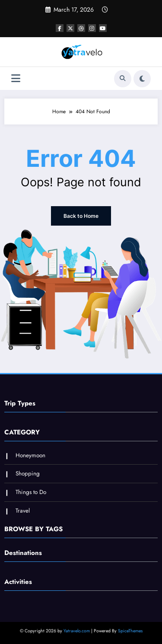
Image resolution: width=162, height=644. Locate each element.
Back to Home (81, 216)
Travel (23, 511)
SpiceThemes (130, 631)
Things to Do (31, 492)
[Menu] (16, 78)
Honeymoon (30, 455)
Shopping (28, 473)
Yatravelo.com (77, 631)
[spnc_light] (142, 79)
